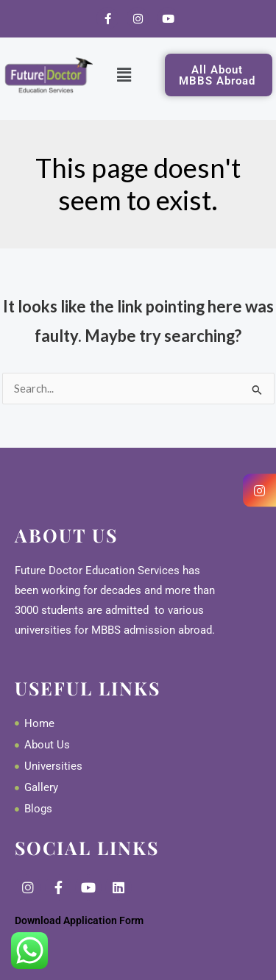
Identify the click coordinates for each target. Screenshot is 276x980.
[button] (124, 75)
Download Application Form (79, 920)
